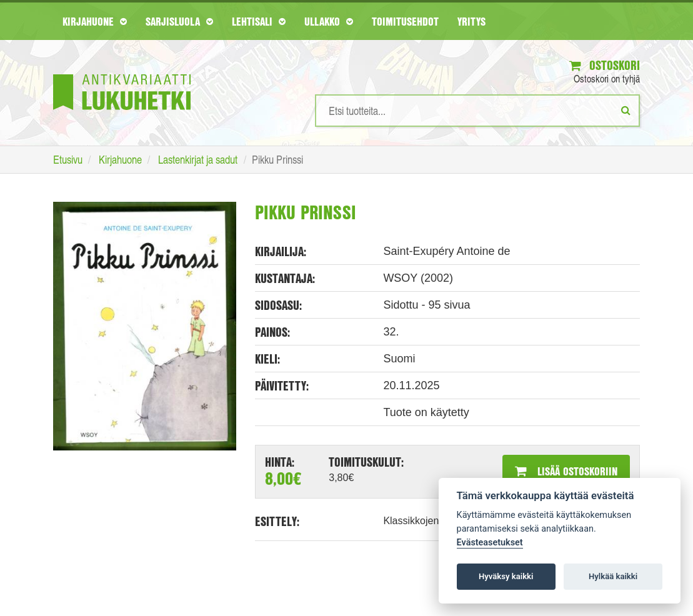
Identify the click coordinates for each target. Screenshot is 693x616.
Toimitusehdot (405, 21)
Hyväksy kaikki (506, 576)
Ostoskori (605, 65)
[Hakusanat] (477, 111)
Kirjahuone (95, 21)
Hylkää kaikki (613, 576)
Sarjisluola (179, 21)
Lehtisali (259, 21)
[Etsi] (626, 110)
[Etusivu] (122, 73)
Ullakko (329, 21)
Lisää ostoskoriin (566, 471)
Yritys (471, 21)
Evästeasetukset (490, 543)
